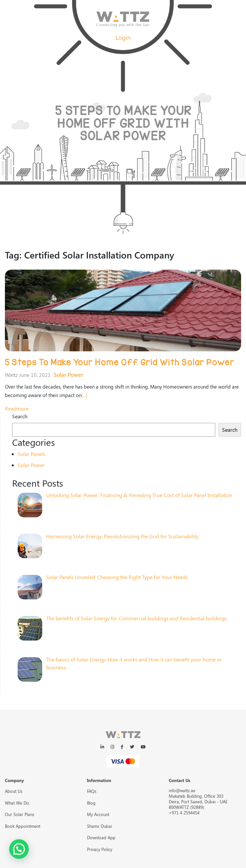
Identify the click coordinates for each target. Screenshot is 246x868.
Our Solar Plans (20, 814)
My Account (98, 814)
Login (123, 37)
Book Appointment (23, 826)
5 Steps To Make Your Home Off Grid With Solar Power (120, 362)
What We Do (17, 803)
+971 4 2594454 (184, 813)
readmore (17, 408)
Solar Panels (31, 454)
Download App (101, 837)
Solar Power (68, 375)
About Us (14, 791)
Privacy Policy (100, 849)
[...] (85, 395)
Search (20, 416)
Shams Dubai (99, 826)
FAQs (92, 791)
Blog (91, 803)
